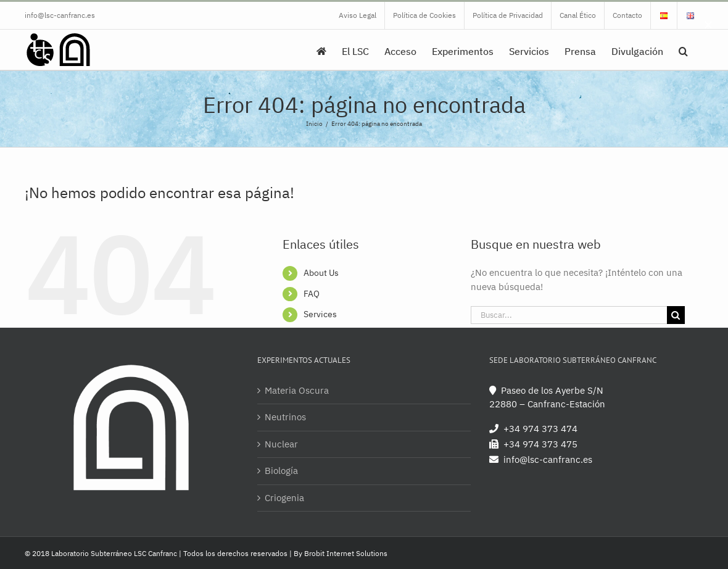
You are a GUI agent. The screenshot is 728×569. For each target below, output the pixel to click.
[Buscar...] (569, 315)
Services (320, 314)
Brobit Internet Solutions (346, 553)
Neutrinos (285, 417)
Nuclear (281, 444)
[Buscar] (676, 315)
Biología (281, 471)
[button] (683, 50)
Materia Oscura (297, 390)
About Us (321, 273)
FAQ (312, 294)
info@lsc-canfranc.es (60, 15)
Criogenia (284, 498)
